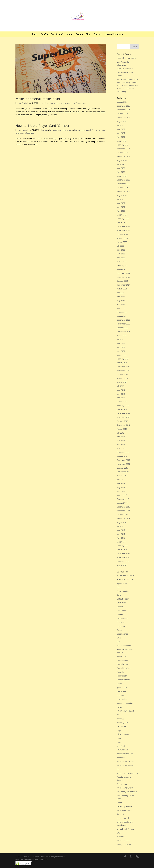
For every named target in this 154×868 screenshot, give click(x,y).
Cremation (121, 626)
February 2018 (123, 452)
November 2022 (123, 230)
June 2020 (121, 343)
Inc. (118, 715)
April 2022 (121, 258)
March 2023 (122, 215)
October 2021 (122, 281)
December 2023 (123, 180)
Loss (119, 738)
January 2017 (122, 503)
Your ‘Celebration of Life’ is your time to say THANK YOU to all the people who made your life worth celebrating (128, 86)
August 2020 (122, 336)
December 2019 (123, 367)
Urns (119, 833)
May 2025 (121, 133)
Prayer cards (81, 103)
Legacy (120, 730)
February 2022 (123, 265)
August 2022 (122, 242)
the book (120, 814)
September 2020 (124, 332)
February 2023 (123, 219)
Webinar (120, 837)
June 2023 (121, 203)
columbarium (122, 618)
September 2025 (124, 117)
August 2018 (122, 429)
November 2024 (123, 149)
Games (120, 684)
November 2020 (123, 324)
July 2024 (120, 164)
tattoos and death (124, 810)
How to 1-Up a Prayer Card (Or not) (42, 126)
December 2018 (123, 413)
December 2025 (123, 106)
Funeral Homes (123, 660)
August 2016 (122, 522)
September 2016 (124, 518)
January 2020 (122, 363)
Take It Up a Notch (125, 806)
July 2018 (120, 433)
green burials (122, 688)
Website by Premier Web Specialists (32, 860)
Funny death (122, 676)
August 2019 (122, 382)
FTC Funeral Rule (124, 646)
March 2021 (122, 308)
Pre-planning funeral (83, 130)
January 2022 (122, 269)
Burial (119, 595)
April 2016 (121, 538)
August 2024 (122, 160)
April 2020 (121, 351)
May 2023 (121, 207)
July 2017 (120, 480)
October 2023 (122, 188)
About (70, 34)
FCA (118, 642)
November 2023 (123, 184)
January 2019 (122, 409)
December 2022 (123, 226)
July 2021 (120, 293)
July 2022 (120, 246)
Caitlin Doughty (123, 599)
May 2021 (121, 300)
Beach (119, 587)
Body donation (123, 591)
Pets (119, 769)
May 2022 (121, 254)
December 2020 (123, 320)
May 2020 (121, 347)
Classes (120, 614)
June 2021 (121, 297)
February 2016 (123, 546)
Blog (88, 34)
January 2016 (122, 550)
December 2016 (123, 507)
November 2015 (123, 557)
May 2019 (121, 394)
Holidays (120, 695)
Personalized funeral (125, 765)
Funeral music (122, 664)
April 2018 (121, 444)
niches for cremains (125, 754)
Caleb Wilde (121, 603)
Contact (98, 34)
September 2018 (124, 425)
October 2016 (122, 515)
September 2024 (124, 156)
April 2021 (121, 304)
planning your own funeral (64, 103)
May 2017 (121, 487)
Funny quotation (123, 680)
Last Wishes (122, 726)
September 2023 (124, 191)
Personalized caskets (125, 762)
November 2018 (123, 417)
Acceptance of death (125, 575)
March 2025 (122, 141)
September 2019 (124, 378)
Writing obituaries (124, 844)
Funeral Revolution (124, 668)
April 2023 (121, 211)
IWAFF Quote (122, 723)
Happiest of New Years (126, 58)
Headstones (122, 691)
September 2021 (124, 285)
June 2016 (121, 530)
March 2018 (122, 448)
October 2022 (122, 234)
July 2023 (120, 199)
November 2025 (123, 110)
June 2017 (121, 483)
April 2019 (121, 398)
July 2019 (120, 386)
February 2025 (123, 145)
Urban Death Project (125, 829)
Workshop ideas (123, 841)
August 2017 (122, 476)
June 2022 (121, 250)
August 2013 (122, 565)
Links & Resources (114, 34)
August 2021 (122, 289)
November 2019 (123, 371)
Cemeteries (121, 611)
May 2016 (121, 534)
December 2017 (123, 460)
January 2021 (122, 316)
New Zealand (122, 750)
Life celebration (46, 103)
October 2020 (122, 328)
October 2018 (122, 421)
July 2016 (120, 526)
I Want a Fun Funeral (125, 711)
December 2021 (123, 273)
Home (34, 34)
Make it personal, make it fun (38, 99)
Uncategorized (28, 133)
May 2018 (121, 441)
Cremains (121, 622)
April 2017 (121, 491)
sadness (120, 802)
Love (119, 742)
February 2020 (123, 359)
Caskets (120, 607)
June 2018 (121, 437)
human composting (125, 703)
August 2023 (122, 195)
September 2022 (124, 238)
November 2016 (123, 511)
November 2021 (123, 277)
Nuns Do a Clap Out (125, 69)
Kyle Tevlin (22, 103)
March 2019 (122, 402)
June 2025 (121, 129)
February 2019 (123, 406)
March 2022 (122, 261)
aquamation (122, 583)
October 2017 (122, 468)
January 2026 (122, 102)
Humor (120, 707)
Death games (122, 634)
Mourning (121, 746)
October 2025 (122, 114)
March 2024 (122, 176)
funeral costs (122, 656)
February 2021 (123, 312)
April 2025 (121, 137)
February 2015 (123, 561)
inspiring (120, 719)
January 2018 (122, 456)
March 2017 (122, 495)
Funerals (45, 130)
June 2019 (121, 390)
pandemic (121, 758)
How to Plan (122, 699)
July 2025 (120, 125)
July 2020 (120, 339)
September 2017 (124, 472)
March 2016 (122, 542)
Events (79, 34)
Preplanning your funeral (127, 792)
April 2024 (121, 172)
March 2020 (122, 355)
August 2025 (122, 121)
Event (119, 638)
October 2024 (122, 153)
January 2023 (122, 223)
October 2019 (122, 374)
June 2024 (121, 168)
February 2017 (123, 499)
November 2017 (123, 464)
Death (119, 630)
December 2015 (123, 553)
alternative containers (126, 579)
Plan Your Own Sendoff (52, 34)
